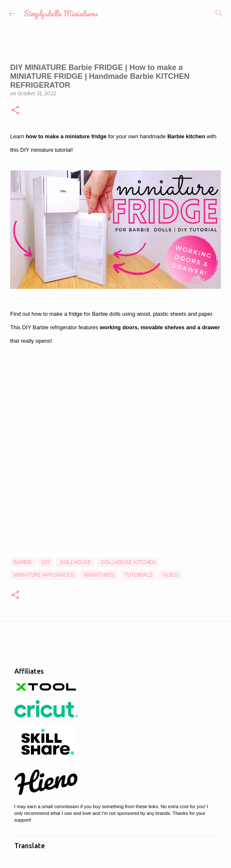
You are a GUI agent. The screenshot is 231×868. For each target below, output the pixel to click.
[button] (15, 111)
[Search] (219, 13)
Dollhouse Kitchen (128, 562)
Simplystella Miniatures (61, 13)
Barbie (23, 562)
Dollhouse (76, 562)
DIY (46, 562)
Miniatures (99, 575)
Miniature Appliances (44, 575)
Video (170, 575)
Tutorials (138, 575)
